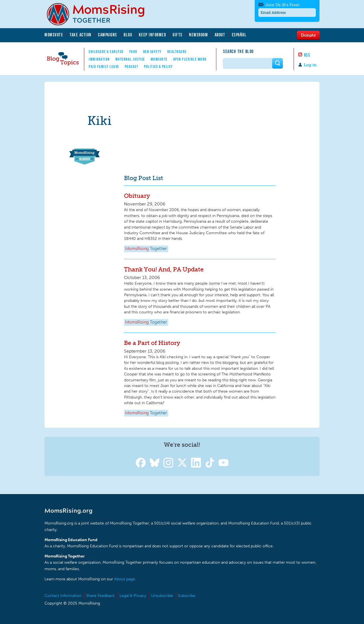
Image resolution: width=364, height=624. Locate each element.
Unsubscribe (162, 596)
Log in (310, 65)
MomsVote (54, 35)
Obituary (137, 196)
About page (125, 579)
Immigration (99, 59)
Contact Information (63, 596)
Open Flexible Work (190, 59)
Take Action (81, 35)
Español (239, 35)
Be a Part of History (152, 343)
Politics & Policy (158, 67)
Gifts (178, 35)
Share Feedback (100, 596)
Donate (308, 35)
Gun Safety (152, 52)
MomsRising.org (99, 14)
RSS (307, 55)
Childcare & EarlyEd (106, 52)
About (220, 35)
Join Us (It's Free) (282, 5)
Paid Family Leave (104, 67)
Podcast (132, 67)
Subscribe (187, 596)
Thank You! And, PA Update (164, 269)
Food (133, 52)
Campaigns (108, 35)
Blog (128, 35)
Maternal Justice (130, 59)
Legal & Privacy (133, 596)
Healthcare (177, 52)
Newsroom (198, 35)
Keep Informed (153, 35)
